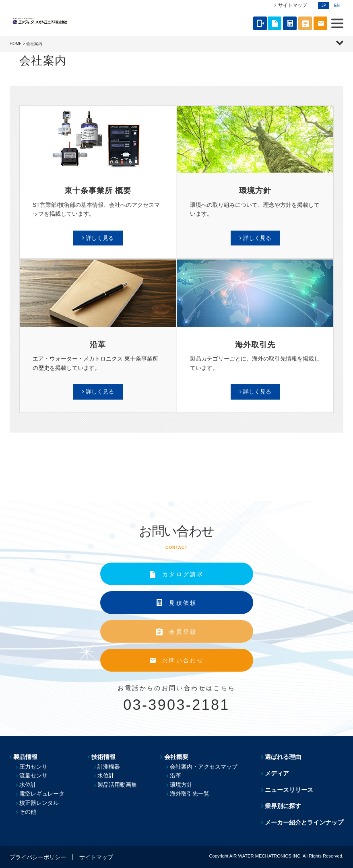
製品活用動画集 (117, 785)
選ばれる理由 (283, 757)
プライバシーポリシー (38, 857)
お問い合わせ (183, 660)
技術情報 (103, 757)
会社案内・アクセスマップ (204, 767)
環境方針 (182, 785)
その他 (28, 812)
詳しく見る (100, 238)
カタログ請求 (183, 574)
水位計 (28, 785)
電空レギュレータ (42, 794)
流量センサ (33, 775)
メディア (277, 773)
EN (337, 5)
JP (324, 5)
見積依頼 (183, 603)
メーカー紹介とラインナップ (304, 822)
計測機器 (109, 767)
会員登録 (183, 632)
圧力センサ (33, 767)
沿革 (176, 775)
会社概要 (176, 757)
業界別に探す (283, 806)
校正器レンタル (39, 803)
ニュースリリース (289, 790)
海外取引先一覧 (190, 794)
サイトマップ (293, 5)
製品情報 (25, 757)
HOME (16, 44)
